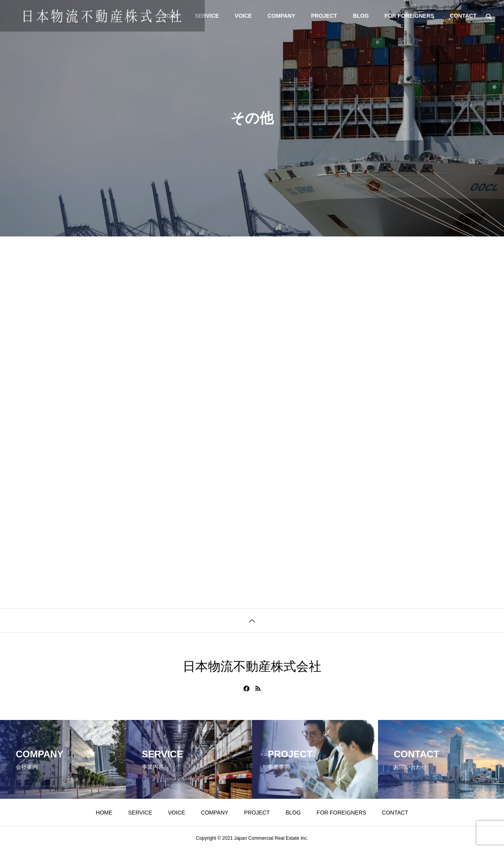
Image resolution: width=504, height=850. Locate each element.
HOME (104, 813)
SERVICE (207, 16)
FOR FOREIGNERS (409, 16)
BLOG (361, 16)
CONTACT (463, 16)
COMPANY (281, 16)
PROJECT (324, 16)
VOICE (243, 16)
